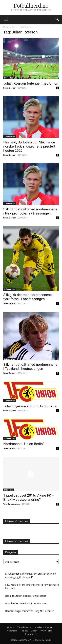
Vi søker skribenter (43, 627)
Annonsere (12, 631)
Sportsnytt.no (31, 634)
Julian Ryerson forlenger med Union (31, 83)
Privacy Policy (46, 631)
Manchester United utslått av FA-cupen (26, 603)
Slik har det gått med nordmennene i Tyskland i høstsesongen (30, 367)
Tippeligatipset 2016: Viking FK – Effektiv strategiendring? (29, 498)
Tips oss (24, 631)
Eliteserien (9, 490)
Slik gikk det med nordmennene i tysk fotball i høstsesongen (28, 297)
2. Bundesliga (10, 137)
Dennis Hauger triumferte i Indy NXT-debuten (30, 611)
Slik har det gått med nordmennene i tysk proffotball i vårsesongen (30, 211)
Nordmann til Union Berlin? (24, 444)
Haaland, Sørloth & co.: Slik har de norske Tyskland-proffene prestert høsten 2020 (29, 146)
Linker (34, 631)
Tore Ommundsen (11, 504)
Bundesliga (9, 78)
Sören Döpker (10, 88)
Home (6, 27)
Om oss (11, 627)
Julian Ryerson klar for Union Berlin (30, 406)
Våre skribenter (24, 627)
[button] (6, 19)
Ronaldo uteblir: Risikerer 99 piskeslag (26, 596)
